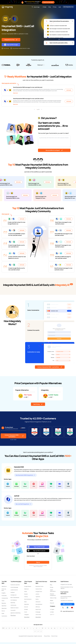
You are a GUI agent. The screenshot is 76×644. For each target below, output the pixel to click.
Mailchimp (13, 603)
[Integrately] (7, 7)
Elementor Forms (39, 587)
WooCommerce (28, 599)
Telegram (26, 615)
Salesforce (4, 587)
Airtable (26, 610)
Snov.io (3, 611)
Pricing (55, 7)
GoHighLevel (13, 595)
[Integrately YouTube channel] (72, 608)
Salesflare (4, 606)
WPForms (38, 607)
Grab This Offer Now (48, 2)
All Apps (44, 7)
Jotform (37, 594)
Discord (26, 607)
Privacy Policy (47, 636)
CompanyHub (5, 598)
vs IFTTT (52, 615)
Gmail (25, 592)
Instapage (38, 612)
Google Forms (39, 592)
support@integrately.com (67, 612)
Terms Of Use (54, 636)
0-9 (3, 628)
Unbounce (38, 602)
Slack (25, 602)
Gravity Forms (39, 589)
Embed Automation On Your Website (67, 588)
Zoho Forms (38, 615)
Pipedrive (4, 603)
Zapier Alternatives (53, 591)
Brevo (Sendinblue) (15, 598)
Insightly (4, 593)
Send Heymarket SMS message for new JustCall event (28, 87)
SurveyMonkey (39, 605)
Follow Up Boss (4, 590)
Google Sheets (28, 587)
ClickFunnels (13, 605)
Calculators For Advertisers (67, 601)
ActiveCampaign (14, 588)
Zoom (26, 612)
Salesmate (4, 609)
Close (3, 601)
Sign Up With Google (11, 45)
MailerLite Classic (15, 608)
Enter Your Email (31, 556)
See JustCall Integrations (23, 504)
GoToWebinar (14, 600)
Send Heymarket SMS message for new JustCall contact (28, 99)
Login (60, 7)
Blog (50, 7)
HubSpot (13, 593)
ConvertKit (13, 611)
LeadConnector (14, 590)
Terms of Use (40, 567)
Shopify (26, 594)
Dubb (3, 614)
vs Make (52, 612)
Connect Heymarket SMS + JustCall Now (50, 367)
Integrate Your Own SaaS (66, 585)
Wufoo (37, 599)
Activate (69, 90)
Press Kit (52, 603)
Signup (52, 601)
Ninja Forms (38, 610)
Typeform (38, 597)
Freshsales (4, 596)
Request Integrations (53, 595)
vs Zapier (52, 610)
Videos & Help (53, 598)
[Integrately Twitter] (63, 608)
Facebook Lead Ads (15, 585)
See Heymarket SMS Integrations (25, 475)
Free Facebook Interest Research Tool (66, 598)
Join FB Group (68, 604)
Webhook (26, 589)
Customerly (4, 616)
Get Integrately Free (68, 7)
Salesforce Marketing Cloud (15, 614)
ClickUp (26, 597)
